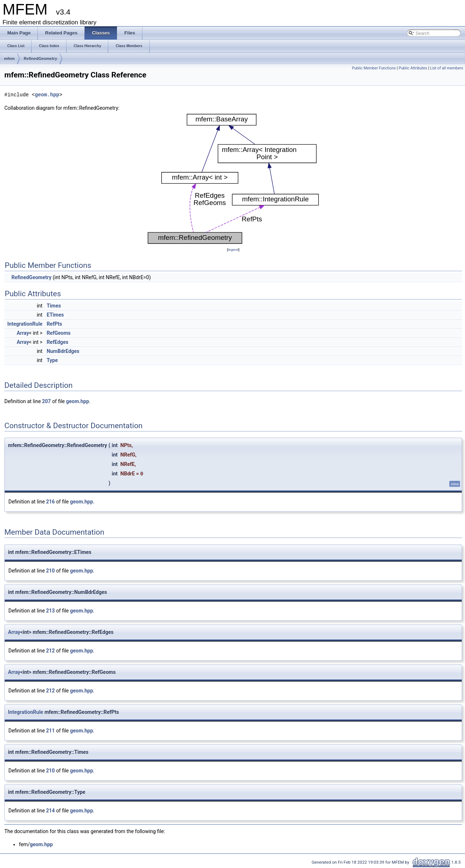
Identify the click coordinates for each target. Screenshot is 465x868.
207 (46, 401)
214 (50, 811)
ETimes (55, 315)
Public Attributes (413, 68)
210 (50, 571)
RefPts (54, 324)
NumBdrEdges (63, 351)
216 (50, 502)
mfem (9, 59)
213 (50, 611)
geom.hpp (47, 95)
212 (50, 651)
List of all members (447, 68)
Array (23, 333)
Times (54, 306)
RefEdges (57, 342)
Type (52, 360)
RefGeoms (58, 333)
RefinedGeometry (40, 59)
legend (233, 250)
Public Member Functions (374, 68)
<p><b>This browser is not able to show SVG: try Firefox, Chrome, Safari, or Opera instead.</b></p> (233, 179)
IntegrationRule (25, 324)
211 (50, 731)
